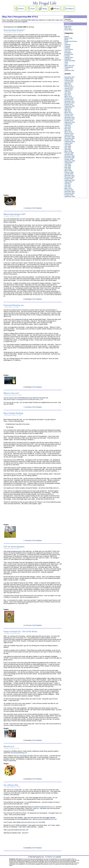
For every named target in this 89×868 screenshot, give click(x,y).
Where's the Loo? (11, 393)
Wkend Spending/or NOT (14, 214)
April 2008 (68, 169)
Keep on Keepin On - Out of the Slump (20, 631)
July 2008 (68, 164)
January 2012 (69, 100)
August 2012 (68, 90)
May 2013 (68, 84)
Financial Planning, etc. (14, 305)
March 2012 (68, 96)
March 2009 (68, 151)
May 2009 (68, 148)
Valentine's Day (69, 70)
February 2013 (69, 87)
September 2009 (70, 142)
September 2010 (70, 122)
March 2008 (68, 171)
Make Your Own (69, 66)
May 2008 (68, 167)
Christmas (68, 45)
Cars (66, 43)
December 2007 (69, 175)
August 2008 (68, 163)
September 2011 (70, 106)
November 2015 (69, 77)
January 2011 (69, 116)
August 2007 (68, 182)
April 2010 (68, 130)
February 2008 (69, 172)
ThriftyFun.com (51, 857)
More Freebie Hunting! (13, 413)
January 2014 (69, 82)
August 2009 (68, 143)
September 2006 (70, 196)
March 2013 (68, 85)
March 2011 (68, 113)
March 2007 (68, 188)
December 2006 (69, 192)
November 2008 (69, 158)
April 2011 (68, 111)
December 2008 (69, 156)
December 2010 (69, 117)
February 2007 (69, 190)
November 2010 (69, 119)
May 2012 (68, 95)
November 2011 (69, 103)
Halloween (68, 59)
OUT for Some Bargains (14, 547)
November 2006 (69, 193)
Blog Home (68, 27)
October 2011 (69, 105)
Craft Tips (68, 51)
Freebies (67, 56)
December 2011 (69, 101)
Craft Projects (69, 49)
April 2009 (68, 150)
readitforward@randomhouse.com (44, 807)
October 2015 (69, 79)
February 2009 (69, 153)
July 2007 (68, 184)
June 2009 (68, 146)
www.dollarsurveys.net (31, 822)
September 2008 (70, 161)
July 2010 (68, 125)
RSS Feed (68, 28)
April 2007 (68, 187)
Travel (66, 69)
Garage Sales (69, 57)
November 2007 (69, 177)
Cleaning (67, 46)
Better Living (68, 38)
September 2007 (70, 180)
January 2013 (69, 88)
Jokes (66, 62)
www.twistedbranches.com (48, 819)
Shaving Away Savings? (14, 30)
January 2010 (69, 135)
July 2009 (68, 145)
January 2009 (69, 155)
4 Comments (27, 625)
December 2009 (69, 137)
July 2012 (68, 92)
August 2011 (68, 108)
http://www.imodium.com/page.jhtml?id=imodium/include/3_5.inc (23, 399)
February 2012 (69, 98)
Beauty (67, 37)
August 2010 (68, 124)
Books (66, 40)
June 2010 (68, 127)
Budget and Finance (71, 41)
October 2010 (69, 121)
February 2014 (69, 80)
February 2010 (69, 134)
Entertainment (69, 54)
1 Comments (27, 208)
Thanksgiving (69, 67)
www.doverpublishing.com (19, 753)
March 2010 (68, 132)
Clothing (67, 48)
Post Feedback (37, 208)
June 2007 (68, 185)
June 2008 (68, 166)
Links (66, 64)
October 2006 (69, 195)
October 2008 (69, 159)
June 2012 (68, 93)
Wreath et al (9, 746)
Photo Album (68, 30)
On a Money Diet (11, 785)
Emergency (68, 53)
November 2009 (69, 138)
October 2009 (69, 140)
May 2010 (68, 129)
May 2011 (68, 109)
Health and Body (70, 61)
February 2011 (69, 114)
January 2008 (69, 174)
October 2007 (69, 179)
